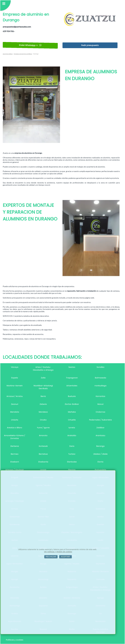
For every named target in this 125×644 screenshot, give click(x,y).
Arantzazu (100, 435)
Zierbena (15, 446)
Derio (72, 446)
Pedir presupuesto (90, 45)
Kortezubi (43, 446)
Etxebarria (43, 462)
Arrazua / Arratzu (15, 396)
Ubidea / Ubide (100, 454)
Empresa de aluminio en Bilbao (23, 54)
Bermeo (15, 454)
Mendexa (43, 412)
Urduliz (43, 470)
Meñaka (72, 412)
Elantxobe (72, 462)
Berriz (43, 396)
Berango (100, 446)
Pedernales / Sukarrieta (100, 420)
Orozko (43, 420)
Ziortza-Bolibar (72, 404)
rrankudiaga (100, 386)
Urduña (15, 420)
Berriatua (43, 454)
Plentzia (72, 470)
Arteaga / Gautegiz (15, 470)
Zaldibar (100, 428)
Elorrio (100, 462)
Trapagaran (72, 378)
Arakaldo (72, 435)
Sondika (100, 367)
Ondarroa (100, 412)
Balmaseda (100, 378)
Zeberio (43, 404)
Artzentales (72, 386)
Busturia (72, 396)
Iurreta (72, 428)
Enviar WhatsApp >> (30, 45)
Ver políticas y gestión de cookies (58, 552)
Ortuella (72, 420)
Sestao (72, 367)
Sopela (15, 378)
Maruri (100, 404)
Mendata (15, 412)
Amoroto (43, 435)
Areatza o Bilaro (15, 428)
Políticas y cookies (15, 640)
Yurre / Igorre (43, 428)
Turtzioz (72, 454)
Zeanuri (15, 404)
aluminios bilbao (8, 54)
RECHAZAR (51, 557)
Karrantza (100, 396)
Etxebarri (15, 462)
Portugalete (100, 470)
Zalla (43, 378)
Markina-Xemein (15, 386)
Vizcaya (15, 367)
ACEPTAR (65, 557)
